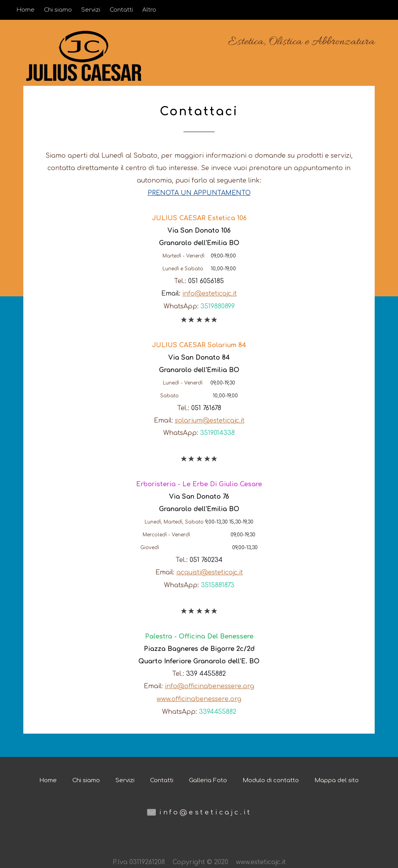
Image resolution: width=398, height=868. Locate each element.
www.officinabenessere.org (199, 698)
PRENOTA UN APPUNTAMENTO (199, 193)
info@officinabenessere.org (209, 685)
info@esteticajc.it (209, 293)
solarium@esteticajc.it (210, 420)
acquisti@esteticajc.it (210, 572)
